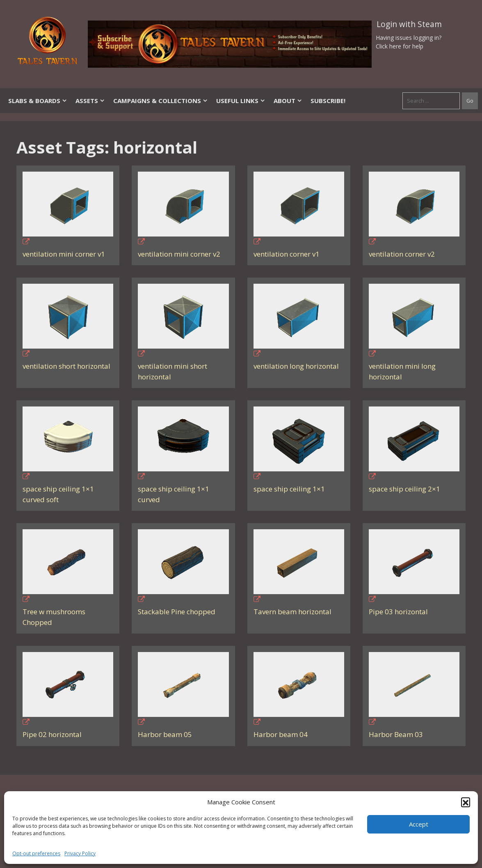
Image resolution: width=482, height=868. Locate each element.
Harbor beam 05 (165, 734)
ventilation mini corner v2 (179, 254)
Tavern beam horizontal (292, 612)
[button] (466, 802)
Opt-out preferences (36, 853)
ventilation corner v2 (402, 254)
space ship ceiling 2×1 (404, 489)
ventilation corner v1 (287, 254)
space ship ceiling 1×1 (289, 489)
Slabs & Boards (38, 101)
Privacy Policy (80, 853)
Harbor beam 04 (281, 734)
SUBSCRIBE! (328, 101)
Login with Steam (409, 24)
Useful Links (241, 101)
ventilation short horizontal (66, 366)
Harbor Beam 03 (396, 734)
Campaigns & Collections (161, 101)
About (288, 101)
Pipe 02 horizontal (52, 734)
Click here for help (400, 46)
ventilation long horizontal (296, 366)
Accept (419, 824)
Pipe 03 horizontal (398, 612)
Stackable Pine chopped (177, 612)
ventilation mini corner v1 (64, 254)
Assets (90, 101)
